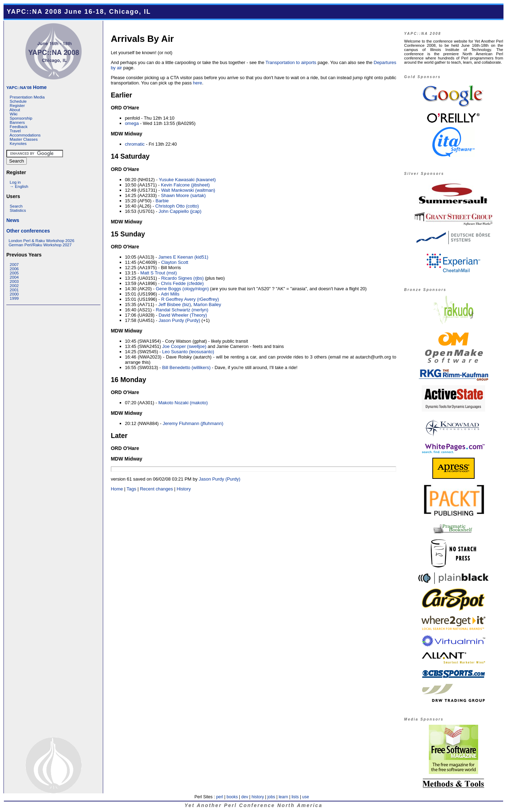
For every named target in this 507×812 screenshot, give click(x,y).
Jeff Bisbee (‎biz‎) (175, 304)
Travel (15, 131)
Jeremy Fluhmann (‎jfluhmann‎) (193, 423)
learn (283, 797)
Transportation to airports (291, 62)
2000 (14, 294)
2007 (14, 265)
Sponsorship (21, 118)
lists (295, 797)
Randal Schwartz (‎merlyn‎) (182, 310)
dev (245, 797)
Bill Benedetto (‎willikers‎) (187, 367)
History (184, 489)
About (15, 110)
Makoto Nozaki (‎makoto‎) (183, 403)
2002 (14, 286)
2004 (14, 277)
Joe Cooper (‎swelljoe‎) (184, 346)
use (305, 797)
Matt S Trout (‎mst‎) (159, 273)
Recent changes (157, 489)
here (198, 83)
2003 (14, 281)
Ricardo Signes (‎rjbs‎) (183, 278)
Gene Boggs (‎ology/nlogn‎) (183, 289)
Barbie (162, 201)
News (13, 220)
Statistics (18, 210)
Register (17, 106)
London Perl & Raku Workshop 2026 (41, 241)
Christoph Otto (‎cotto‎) (177, 206)
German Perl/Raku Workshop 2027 (40, 245)
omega (132, 123)
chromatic (135, 144)
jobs (271, 797)
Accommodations (25, 135)
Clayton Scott (175, 262)
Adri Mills (170, 294)
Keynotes (18, 144)
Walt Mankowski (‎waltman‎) (188, 190)
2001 (14, 290)
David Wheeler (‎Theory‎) (183, 315)
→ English (19, 186)
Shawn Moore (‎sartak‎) (183, 195)
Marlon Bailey (207, 304)
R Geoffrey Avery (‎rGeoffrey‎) (190, 299)
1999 (14, 298)
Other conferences (28, 231)
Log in (15, 182)
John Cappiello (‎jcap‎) (180, 211)
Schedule (18, 101)
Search (16, 206)
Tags (132, 489)
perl (220, 797)
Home (26, 87)
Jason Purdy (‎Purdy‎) (179, 320)
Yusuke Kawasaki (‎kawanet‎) (187, 180)
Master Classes (24, 139)
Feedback (19, 127)
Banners (17, 122)
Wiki (14, 114)
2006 (14, 269)
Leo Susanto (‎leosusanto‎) (188, 352)
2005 (14, 273)
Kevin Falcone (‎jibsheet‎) (185, 185)
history (258, 797)
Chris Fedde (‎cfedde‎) (182, 283)
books (232, 797)
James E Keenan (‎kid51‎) (183, 257)
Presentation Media (27, 97)
